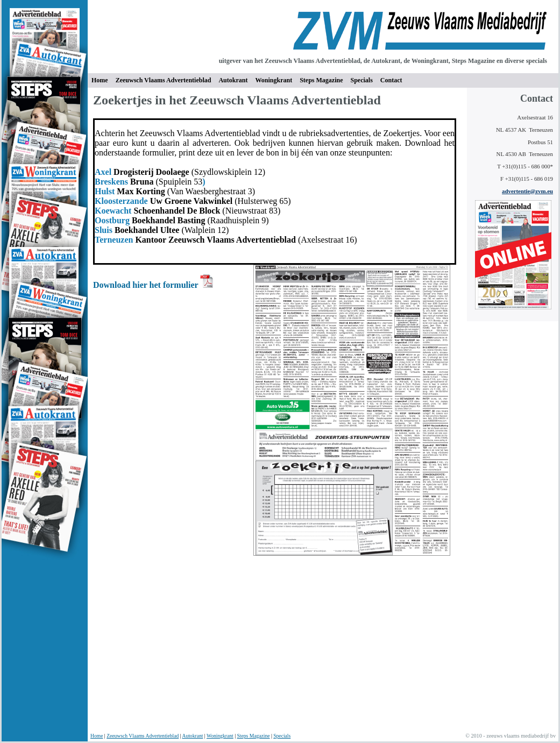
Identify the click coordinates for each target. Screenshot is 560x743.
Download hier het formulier (147, 285)
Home (97, 736)
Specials (361, 80)
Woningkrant (274, 80)
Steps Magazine (321, 80)
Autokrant (233, 80)
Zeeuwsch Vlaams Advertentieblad (143, 736)
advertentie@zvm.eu (527, 191)
